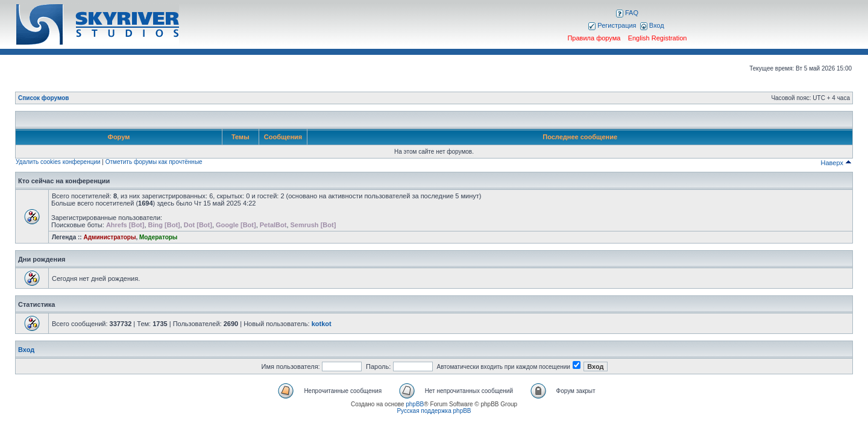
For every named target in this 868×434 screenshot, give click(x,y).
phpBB (415, 404)
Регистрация (612, 25)
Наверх (836, 163)
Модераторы (158, 237)
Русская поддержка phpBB (434, 411)
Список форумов (44, 98)
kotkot (322, 324)
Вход (652, 25)
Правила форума (594, 38)
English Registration (658, 38)
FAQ (627, 13)
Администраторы (109, 237)
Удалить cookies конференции (58, 162)
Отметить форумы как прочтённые (154, 162)
